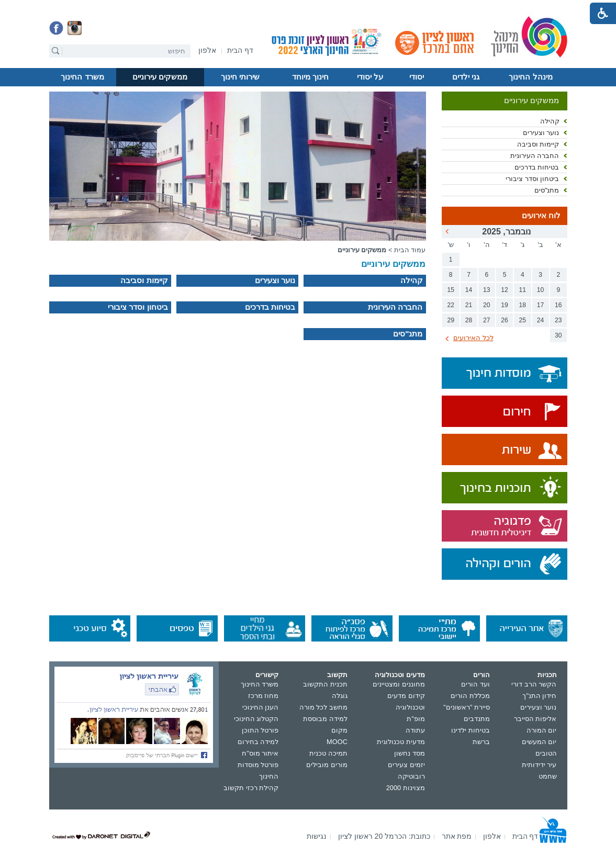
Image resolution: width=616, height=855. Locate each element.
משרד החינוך (82, 77)
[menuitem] (207, 50)
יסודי (417, 77)
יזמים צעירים (406, 765)
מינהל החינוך (530, 77)
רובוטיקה (411, 776)
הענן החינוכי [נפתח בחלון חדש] (261, 707)
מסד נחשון (410, 753)
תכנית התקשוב (325, 684)
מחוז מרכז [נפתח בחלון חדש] (264, 696)
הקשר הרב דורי (534, 684)
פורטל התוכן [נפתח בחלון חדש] (260, 730)
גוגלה (340, 696)
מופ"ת (416, 719)
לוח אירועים (541, 216)
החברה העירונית (535, 156)
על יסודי (370, 77)
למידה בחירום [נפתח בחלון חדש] (258, 742)
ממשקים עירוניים (160, 77)
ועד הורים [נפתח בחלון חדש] (475, 684)
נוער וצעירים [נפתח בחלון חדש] (541, 133)
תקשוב (337, 675)
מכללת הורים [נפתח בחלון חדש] (470, 696)
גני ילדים (466, 77)
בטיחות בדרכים (537, 167)
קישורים (267, 675)
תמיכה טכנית (328, 753)
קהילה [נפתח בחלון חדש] (550, 121)
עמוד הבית (410, 250)
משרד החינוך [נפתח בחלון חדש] (260, 684)
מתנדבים (477, 719)
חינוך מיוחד (310, 77)
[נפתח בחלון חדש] (207, 51)
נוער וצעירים (539, 707)
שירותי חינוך (240, 77)
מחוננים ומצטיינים (399, 684)
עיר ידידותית (539, 765)
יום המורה (542, 730)
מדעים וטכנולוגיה (400, 675)
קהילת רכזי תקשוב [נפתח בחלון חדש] (251, 788)
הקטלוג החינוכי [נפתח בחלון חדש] (256, 719)
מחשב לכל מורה (323, 707)
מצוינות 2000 (406, 788)
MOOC (337, 742)
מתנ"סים (547, 190)
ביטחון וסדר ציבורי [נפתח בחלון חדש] (532, 179)
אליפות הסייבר (535, 719)
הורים (481, 675)
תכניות (547, 675)
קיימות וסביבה (538, 144)
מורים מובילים (327, 765)
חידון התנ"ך (539, 696)
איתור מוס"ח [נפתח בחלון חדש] (260, 753)
